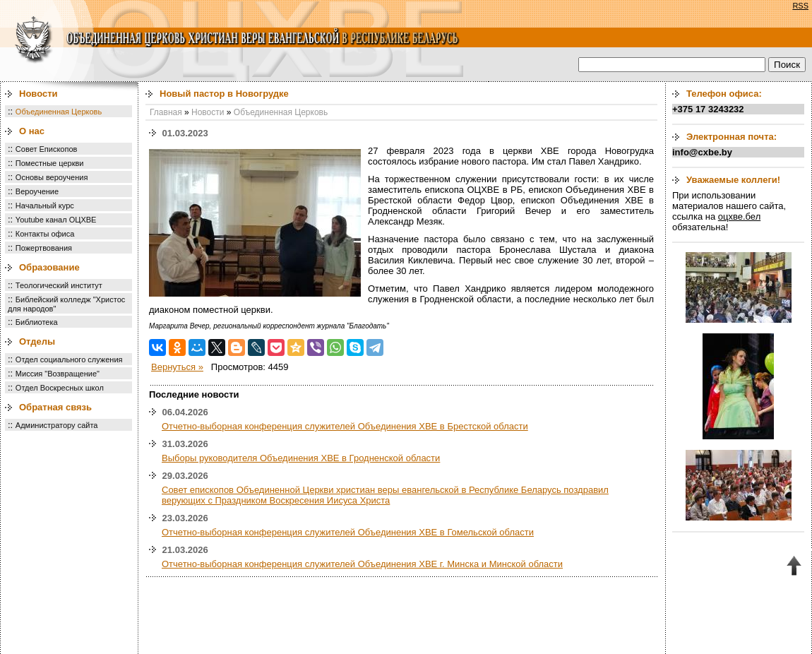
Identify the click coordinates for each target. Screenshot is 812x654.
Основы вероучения (52, 177)
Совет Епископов (47, 149)
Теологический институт (59, 285)
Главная (166, 112)
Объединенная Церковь (59, 112)
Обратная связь (55, 407)
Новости (38, 94)
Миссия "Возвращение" (58, 374)
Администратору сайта (57, 425)
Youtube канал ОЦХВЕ (56, 220)
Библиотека (37, 322)
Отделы (37, 341)
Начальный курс (45, 206)
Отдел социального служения (69, 359)
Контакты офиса (45, 234)
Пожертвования (44, 248)
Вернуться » (177, 367)
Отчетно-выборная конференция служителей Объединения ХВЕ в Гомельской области (348, 532)
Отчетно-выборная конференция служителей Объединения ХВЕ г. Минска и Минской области (362, 564)
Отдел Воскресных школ (60, 388)
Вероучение (37, 191)
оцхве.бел (739, 216)
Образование (49, 267)
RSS (800, 6)
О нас (32, 131)
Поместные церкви (50, 163)
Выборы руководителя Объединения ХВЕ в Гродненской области (301, 458)
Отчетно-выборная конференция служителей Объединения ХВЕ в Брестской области (345, 426)
